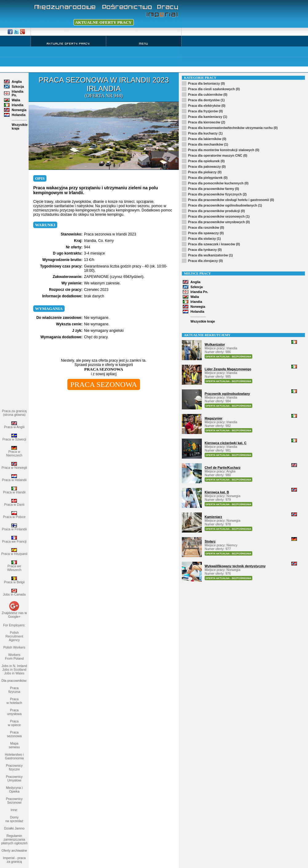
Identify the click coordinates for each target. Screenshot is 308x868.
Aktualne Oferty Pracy (68, 44)
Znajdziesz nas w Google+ (14, 615)
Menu (144, 44)
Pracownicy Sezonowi (14, 801)
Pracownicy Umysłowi (14, 778)
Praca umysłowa (14, 712)
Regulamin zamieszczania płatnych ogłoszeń (14, 839)
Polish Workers (14, 647)
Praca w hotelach (14, 701)
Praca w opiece (14, 723)
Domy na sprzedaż (14, 819)
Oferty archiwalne (14, 850)
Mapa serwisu (14, 745)
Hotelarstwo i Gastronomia (14, 756)
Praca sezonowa (14, 734)
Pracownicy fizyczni (14, 767)
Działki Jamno (14, 828)
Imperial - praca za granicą (14, 860)
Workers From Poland (14, 657)
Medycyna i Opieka (14, 790)
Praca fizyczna (14, 690)
